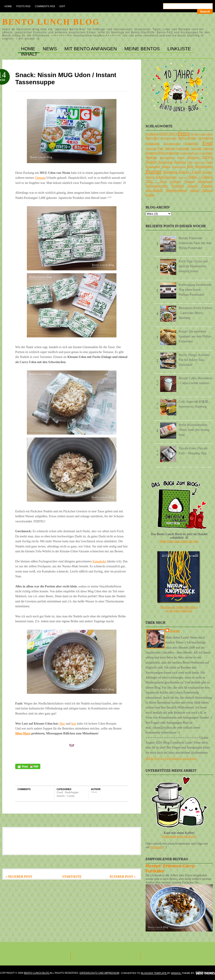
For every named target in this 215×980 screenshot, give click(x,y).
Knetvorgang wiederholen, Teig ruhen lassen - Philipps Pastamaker (195, 290)
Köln (200, 153)
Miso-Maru (23, 733)
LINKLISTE (179, 49)
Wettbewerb (205, 182)
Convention (205, 138)
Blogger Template (154, 973)
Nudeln (151, 162)
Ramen (166, 167)
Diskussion (153, 144)
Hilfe (161, 153)
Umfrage (176, 182)
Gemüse (170, 148)
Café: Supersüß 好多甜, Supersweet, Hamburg (194, 404)
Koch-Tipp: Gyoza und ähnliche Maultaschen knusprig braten (193, 266)
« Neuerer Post (19, 877)
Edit (62, 6)
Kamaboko (99, 561)
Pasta (209, 162)
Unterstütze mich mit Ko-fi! (179, 836)
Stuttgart (183, 177)
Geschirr (196, 148)
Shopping (170, 172)
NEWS (51, 49)
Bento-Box (152, 138)
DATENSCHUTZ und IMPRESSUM (99, 973)
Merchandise (167, 158)
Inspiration (172, 153)
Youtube (178, 186)
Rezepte (154, 171)
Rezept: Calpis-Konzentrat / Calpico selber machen (195, 381)
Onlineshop (199, 162)
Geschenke (183, 148)
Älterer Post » (122, 877)
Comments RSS (45, 6)
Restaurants (204, 166)
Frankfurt (151, 149)
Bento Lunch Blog (51, 22)
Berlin (182, 138)
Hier (62, 724)
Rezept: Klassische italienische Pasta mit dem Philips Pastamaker (195, 243)
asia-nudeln (154, 190)
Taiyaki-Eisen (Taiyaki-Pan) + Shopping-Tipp (193, 451)
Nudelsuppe (72, 792)
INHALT (29, 54)
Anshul (176, 973)
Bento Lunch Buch (202, 134)
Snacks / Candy (66, 796)
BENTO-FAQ (168, 134)
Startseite (72, 877)
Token (175, 631)
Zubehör (192, 186)
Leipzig (208, 153)
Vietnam (40, 178)
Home (8, 6)
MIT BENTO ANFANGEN (91, 49)
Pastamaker (153, 167)
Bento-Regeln (169, 138)
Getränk (208, 148)
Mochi (181, 158)
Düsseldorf (192, 144)
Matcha (151, 157)
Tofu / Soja (156, 181)
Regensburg (179, 167)
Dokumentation (172, 144)
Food (60, 792)
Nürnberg (180, 162)
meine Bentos (201, 190)
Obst (190, 162)
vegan (150, 195)
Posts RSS (23, 6)
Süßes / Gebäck (200, 177)
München (193, 157)
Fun (160, 148)
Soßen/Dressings (166, 177)
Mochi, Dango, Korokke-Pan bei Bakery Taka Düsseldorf (195, 360)
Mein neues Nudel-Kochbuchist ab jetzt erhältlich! (179, 609)
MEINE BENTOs (143, 49)
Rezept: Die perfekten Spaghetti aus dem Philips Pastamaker (195, 336)
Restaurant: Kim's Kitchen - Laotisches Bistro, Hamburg (195, 313)
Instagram (157, 847)
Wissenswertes (157, 186)
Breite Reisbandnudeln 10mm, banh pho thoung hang (194, 430)
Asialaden (152, 134)
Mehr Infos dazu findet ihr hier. (179, 541)
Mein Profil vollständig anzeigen (171, 758)
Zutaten (207, 186)
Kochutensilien (188, 153)
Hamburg (152, 153)
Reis (190, 166)
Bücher (192, 138)
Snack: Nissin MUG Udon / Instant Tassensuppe (66, 79)
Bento (184, 133)
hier (74, 724)
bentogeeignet (176, 190)
